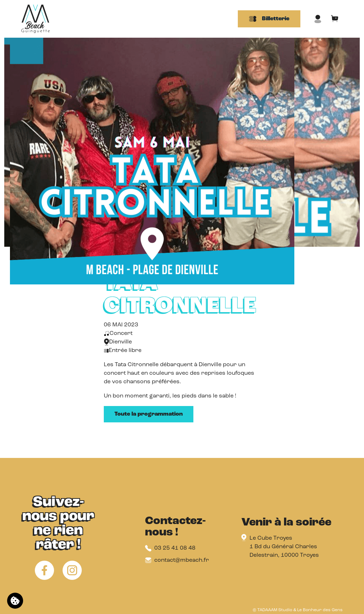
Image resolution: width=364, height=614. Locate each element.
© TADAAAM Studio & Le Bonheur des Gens (298, 610)
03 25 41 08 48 (170, 548)
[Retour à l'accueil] (36, 19)
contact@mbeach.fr (177, 560)
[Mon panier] (335, 19)
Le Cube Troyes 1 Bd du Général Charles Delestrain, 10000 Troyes (284, 547)
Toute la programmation (149, 414)
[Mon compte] (318, 19)
